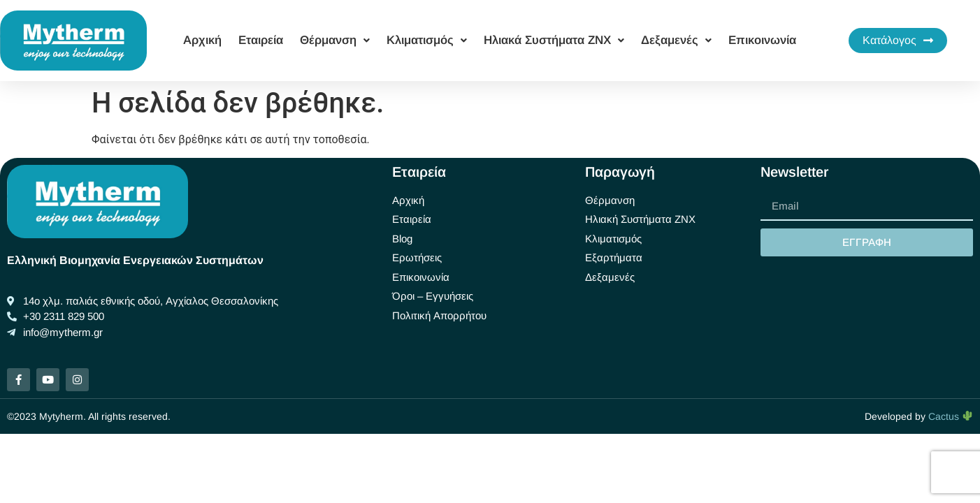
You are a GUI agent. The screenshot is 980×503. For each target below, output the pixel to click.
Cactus (950, 416)
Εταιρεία (261, 40)
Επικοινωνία (762, 40)
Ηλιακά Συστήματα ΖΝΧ (554, 40)
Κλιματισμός (427, 40)
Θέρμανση (335, 40)
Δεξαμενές (676, 40)
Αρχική (202, 40)
